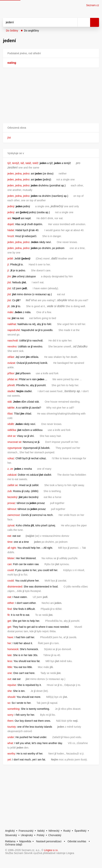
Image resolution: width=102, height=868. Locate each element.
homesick (13, 649)
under (11, 737)
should (11, 697)
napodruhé (14, 330)
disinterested (15, 587)
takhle (11, 408)
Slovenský (11, 835)
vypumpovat (14, 448)
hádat (11, 230)
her (9, 643)
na (9, 318)
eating (12, 63)
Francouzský (26, 831)
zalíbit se (13, 485)
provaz (11, 503)
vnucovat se (14, 442)
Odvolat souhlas (77, 841)
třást (10, 414)
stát (10, 402)
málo (10, 312)
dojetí (11, 224)
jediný (11, 206)
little (10, 667)
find (10, 609)
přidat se (12, 379)
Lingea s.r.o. (51, 850)
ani (9, 218)
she (10, 691)
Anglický (10, 831)
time (10, 542)
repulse (12, 685)
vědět (11, 424)
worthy (11, 754)
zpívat (11, 525)
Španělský (80, 831)
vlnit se (12, 436)
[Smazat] (73, 22)
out (9, 679)
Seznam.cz (93, 5)
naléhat (12, 324)
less (10, 661)
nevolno (12, 346)
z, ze (10, 469)
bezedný (12, 497)
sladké (11, 391)
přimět (11, 385)
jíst (9, 138)
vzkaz (11, 458)
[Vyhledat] (36, 22)
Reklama (10, 841)
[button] (51, 128)
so (9, 703)
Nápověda (25, 841)
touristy (12, 727)
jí (8, 264)
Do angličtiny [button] (31, 31)
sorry (10, 715)
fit (8, 615)
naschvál (13, 341)
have (10, 637)
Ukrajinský (27, 835)
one (10, 673)
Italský (41, 831)
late (10, 655)
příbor (11, 373)
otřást (11, 357)
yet (9, 760)
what (10, 743)
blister (11, 558)
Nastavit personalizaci (49, 841)
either (11, 603)
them (10, 721)
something (13, 709)
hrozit (11, 236)
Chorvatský (55, 835)
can (10, 564)
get (9, 621)
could (10, 570)
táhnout (12, 509)
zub (10, 491)
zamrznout (13, 515)
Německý (54, 831)
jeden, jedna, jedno (18, 174)
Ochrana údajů (14, 845)
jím (9, 276)
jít (8, 306)
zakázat (12, 475)
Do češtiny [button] (12, 31)
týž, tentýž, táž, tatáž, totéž (23, 163)
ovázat (11, 363)
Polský (41, 835)
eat (9, 536)
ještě (10, 259)
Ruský (67, 831)
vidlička (12, 430)
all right (12, 548)
